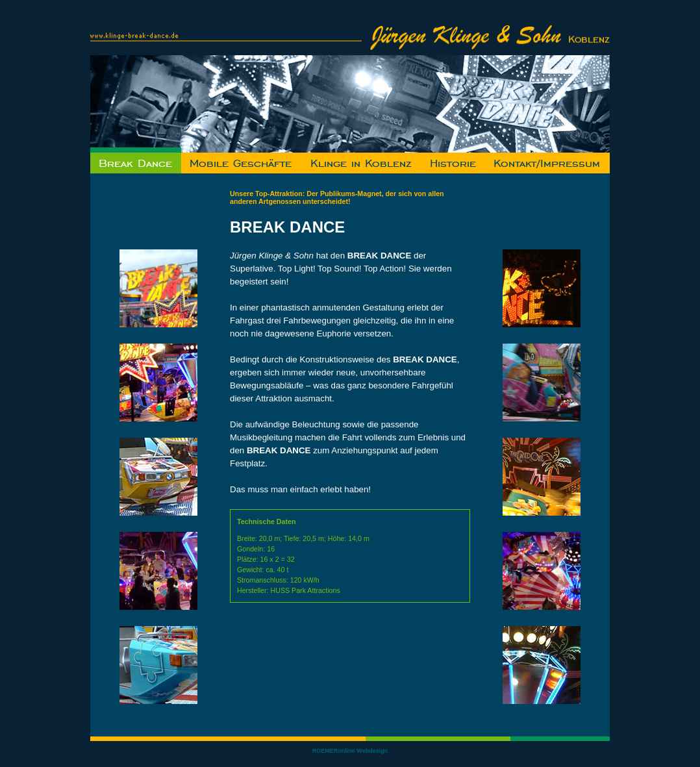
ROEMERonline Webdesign (350, 751)
